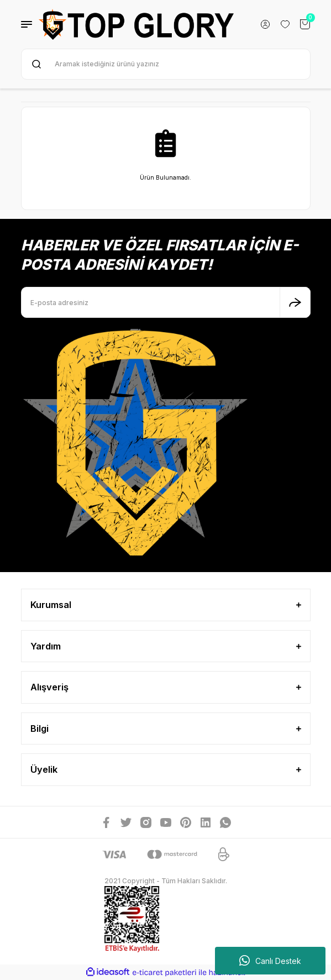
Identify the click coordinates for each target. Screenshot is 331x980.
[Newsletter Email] (166, 302)
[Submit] (295, 302)
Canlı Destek (270, 961)
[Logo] (136, 24)
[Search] (166, 64)
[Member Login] (265, 24)
